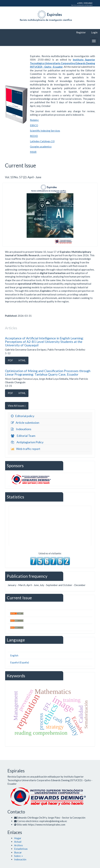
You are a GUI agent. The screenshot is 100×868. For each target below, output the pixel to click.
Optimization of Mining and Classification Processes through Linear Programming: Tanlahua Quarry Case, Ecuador (48, 373)
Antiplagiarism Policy (27, 442)
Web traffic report (25, 449)
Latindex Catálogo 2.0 (42, 141)
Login (94, 32)
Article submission (25, 423)
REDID (34, 136)
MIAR (33, 152)
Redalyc (34, 120)
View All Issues (17, 406)
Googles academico (41, 147)
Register (81, 32)
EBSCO (34, 125)
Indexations (21, 429)
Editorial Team (23, 436)
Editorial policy (22, 416)
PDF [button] (10, 360)
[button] (18, 856)
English (14, 655)
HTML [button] (22, 360)
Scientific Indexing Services (45, 131)
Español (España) (20, 662)
